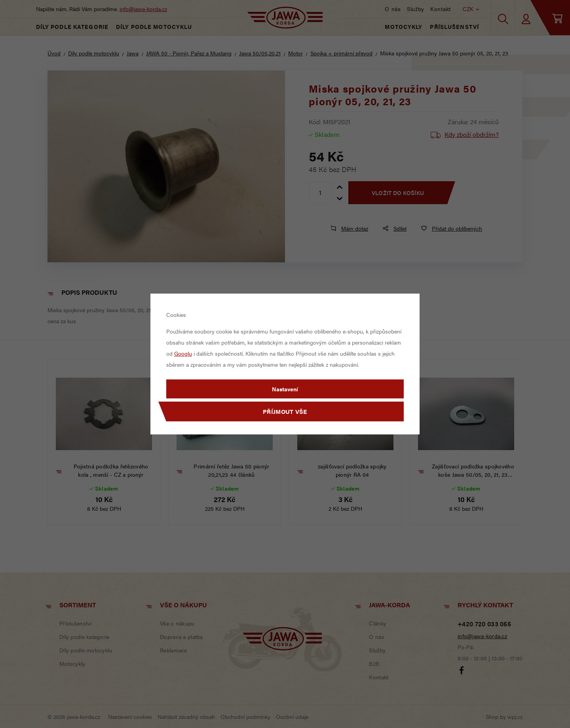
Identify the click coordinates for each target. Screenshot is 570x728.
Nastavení (285, 389)
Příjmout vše (285, 411)
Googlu (183, 353)
